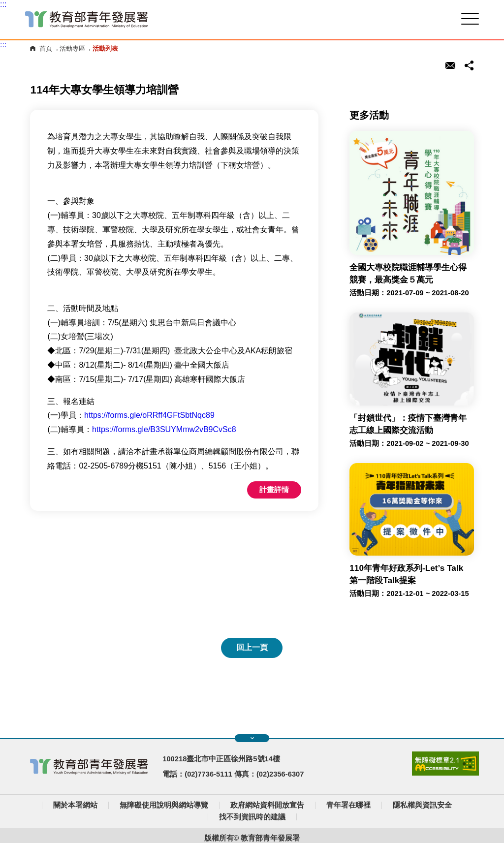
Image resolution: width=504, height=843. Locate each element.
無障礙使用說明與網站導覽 (164, 805)
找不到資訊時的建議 (252, 817)
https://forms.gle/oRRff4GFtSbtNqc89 (149, 415)
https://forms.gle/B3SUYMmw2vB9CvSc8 (164, 429)
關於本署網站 (75, 805)
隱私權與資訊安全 (422, 805)
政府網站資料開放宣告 (267, 805)
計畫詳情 (274, 490)
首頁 (46, 48)
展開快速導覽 (252, 738)
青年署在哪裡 (348, 805)
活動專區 (72, 48)
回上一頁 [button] (252, 647)
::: (3, 4)
